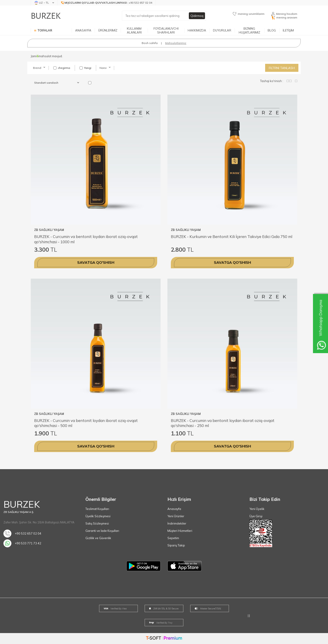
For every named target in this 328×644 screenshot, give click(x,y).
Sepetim (173, 538)
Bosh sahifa (150, 43)
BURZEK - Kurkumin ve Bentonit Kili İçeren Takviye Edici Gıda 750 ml (232, 237)
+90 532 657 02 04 (22, 534)
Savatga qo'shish (96, 262)
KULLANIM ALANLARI (134, 30)
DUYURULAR (222, 30)
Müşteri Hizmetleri (180, 531)
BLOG (272, 30)
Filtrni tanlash (282, 68)
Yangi (85, 68)
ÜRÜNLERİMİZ (108, 30)
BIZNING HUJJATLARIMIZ (249, 30)
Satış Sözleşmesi (97, 523)
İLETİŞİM (288, 30)
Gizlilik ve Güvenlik (98, 538)
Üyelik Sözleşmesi (98, 516)
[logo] (46, 16)
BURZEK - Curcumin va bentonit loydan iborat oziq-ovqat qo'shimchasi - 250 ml (223, 423)
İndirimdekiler (177, 523)
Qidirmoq (197, 16)
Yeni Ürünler (176, 516)
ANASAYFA (83, 30)
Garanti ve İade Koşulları (102, 531)
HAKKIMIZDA (197, 30)
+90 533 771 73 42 (22, 543)
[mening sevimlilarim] (249, 14)
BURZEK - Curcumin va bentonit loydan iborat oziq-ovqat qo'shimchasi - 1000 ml (86, 239)
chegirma (62, 68)
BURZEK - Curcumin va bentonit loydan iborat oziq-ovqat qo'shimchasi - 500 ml (86, 423)
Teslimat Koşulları (97, 509)
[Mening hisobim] (284, 14)
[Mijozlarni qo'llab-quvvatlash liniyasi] (107, 3)
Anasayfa (174, 509)
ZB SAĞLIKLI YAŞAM (49, 230)
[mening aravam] (284, 18)
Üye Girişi (256, 516)
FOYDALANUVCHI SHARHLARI (166, 30)
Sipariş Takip (176, 545)
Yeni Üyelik (257, 509)
